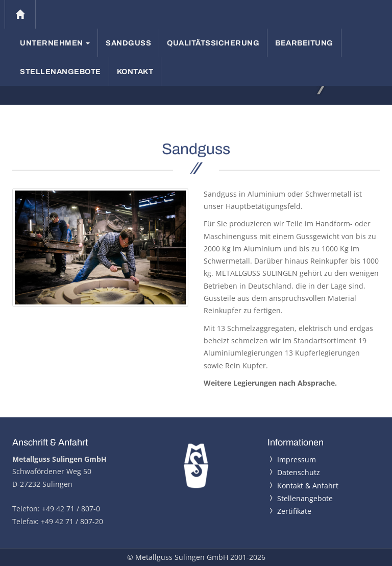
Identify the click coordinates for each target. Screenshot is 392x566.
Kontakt (135, 72)
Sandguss (128, 43)
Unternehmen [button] (55, 43)
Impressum (297, 459)
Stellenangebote (60, 72)
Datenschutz (299, 472)
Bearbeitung (304, 43)
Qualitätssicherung (213, 43)
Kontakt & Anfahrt (308, 486)
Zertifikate (294, 511)
